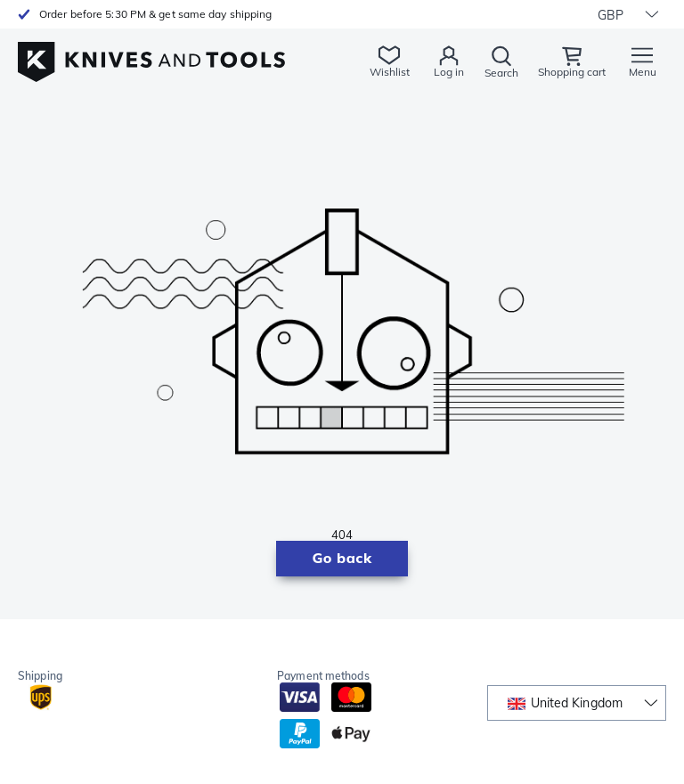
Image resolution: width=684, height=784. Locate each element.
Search (501, 73)
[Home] (151, 52)
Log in (449, 72)
